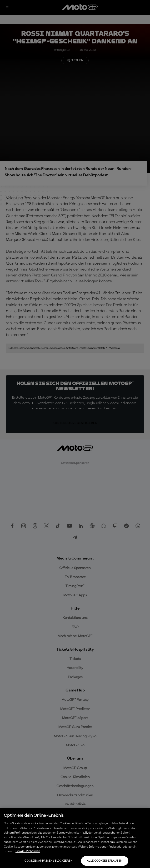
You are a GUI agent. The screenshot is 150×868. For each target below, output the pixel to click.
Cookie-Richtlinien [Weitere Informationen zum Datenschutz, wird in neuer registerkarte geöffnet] (28, 851)
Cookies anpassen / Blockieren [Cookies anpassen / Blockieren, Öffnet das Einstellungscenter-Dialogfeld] (48, 861)
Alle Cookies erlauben (105, 861)
